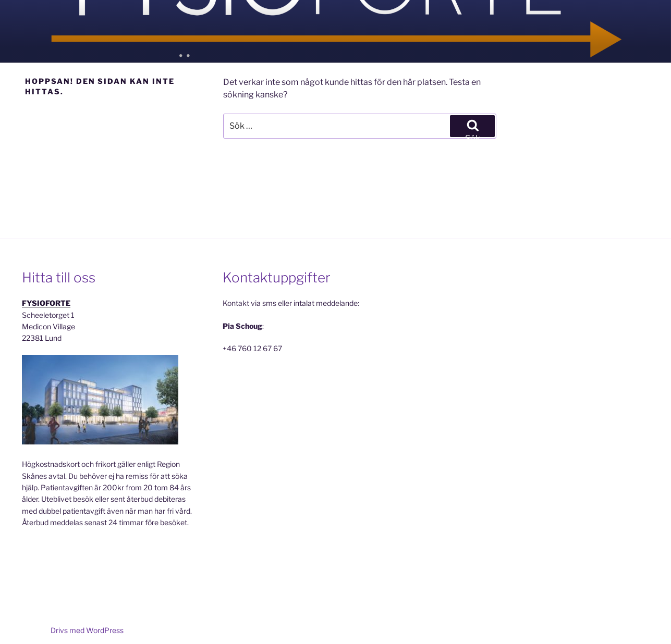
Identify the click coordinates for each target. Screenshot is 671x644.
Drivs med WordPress (87, 630)
